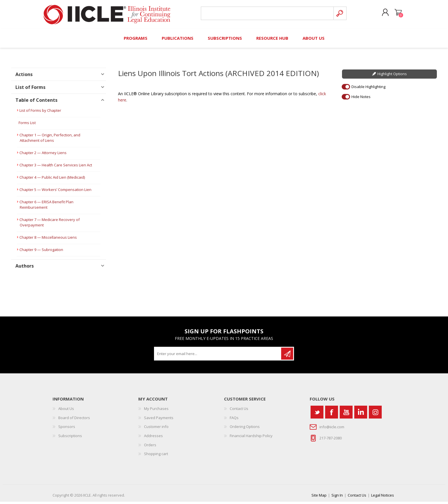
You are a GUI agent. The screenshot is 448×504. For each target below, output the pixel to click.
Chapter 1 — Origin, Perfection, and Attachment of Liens (50, 140)
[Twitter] (317, 415)
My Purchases (156, 411)
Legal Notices (383, 497)
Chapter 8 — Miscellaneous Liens (48, 240)
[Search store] (266, 15)
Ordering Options (245, 429)
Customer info (156, 429)
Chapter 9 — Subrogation (41, 252)
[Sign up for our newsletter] (218, 356)
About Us (66, 411)
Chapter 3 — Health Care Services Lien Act (56, 168)
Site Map (319, 497)
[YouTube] (346, 415)
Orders (150, 447)
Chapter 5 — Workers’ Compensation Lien (55, 192)
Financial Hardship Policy (251, 438)
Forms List (27, 125)
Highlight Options (392, 76)
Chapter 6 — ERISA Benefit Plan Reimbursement (46, 207)
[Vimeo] (361, 415)
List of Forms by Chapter (40, 113)
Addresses (153, 438)
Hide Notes (361, 99)
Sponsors (67, 429)
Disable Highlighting (368, 89)
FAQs (234, 420)
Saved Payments (159, 420)
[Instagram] (375, 415)
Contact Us (239, 411)
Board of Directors (74, 420)
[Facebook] (332, 415)
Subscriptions (70, 438)
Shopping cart (396, 14)
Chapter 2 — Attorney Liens (43, 155)
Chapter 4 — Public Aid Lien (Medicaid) (52, 180)
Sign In (337, 497)
